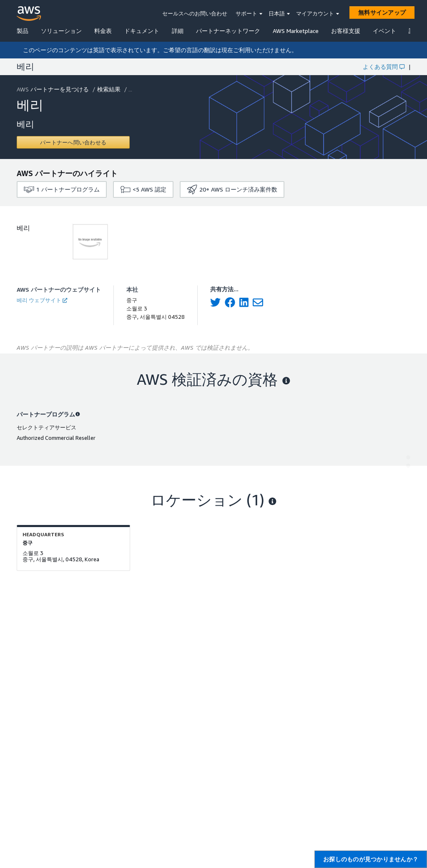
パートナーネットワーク (228, 31)
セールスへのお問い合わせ (195, 13)
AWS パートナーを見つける (54, 89)
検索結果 (110, 89)
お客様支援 (346, 31)
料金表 (103, 31)
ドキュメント (142, 31)
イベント (384, 31)
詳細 (178, 31)
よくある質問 (384, 67)
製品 (23, 31)
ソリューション (61, 31)
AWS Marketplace (296, 31)
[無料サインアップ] (382, 13)
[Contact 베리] (73, 142)
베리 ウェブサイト (42, 300)
